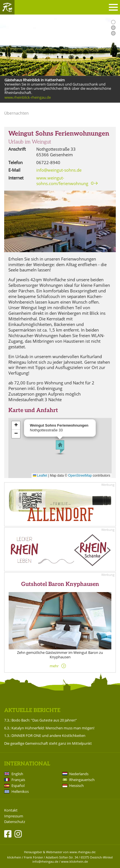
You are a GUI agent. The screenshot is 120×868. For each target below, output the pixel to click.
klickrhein (14, 857)
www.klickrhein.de (75, 861)
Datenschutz (15, 822)
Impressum (14, 816)
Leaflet (40, 476)
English (17, 774)
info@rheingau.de (45, 861)
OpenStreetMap (80, 476)
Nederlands (79, 774)
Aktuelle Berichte (32, 710)
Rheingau (7, 7)
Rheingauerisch (82, 780)
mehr (54, 666)
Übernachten (16, 113)
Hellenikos (20, 791)
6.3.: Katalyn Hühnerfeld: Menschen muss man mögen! (49, 728)
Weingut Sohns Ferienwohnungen (59, 134)
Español (18, 786)
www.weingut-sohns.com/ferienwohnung (62, 181)
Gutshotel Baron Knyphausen (60, 584)
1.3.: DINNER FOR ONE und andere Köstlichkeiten (45, 735)
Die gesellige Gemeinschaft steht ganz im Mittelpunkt (48, 743)
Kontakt (11, 810)
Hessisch (76, 786)
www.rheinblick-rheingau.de (28, 98)
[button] (60, 447)
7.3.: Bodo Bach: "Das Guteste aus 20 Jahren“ (40, 720)
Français (18, 780)
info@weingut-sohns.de (59, 170)
